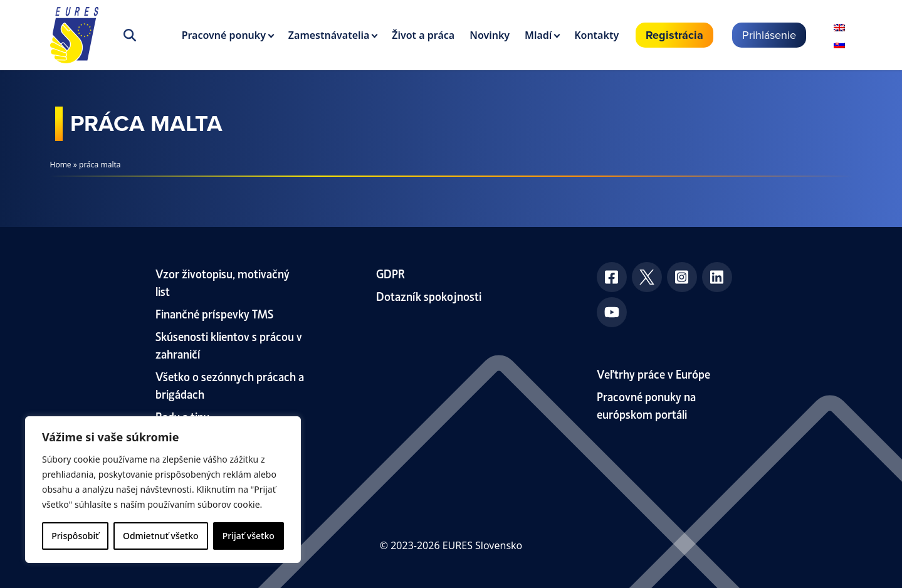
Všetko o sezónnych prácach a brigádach (230, 385)
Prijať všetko (249, 536)
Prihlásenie (769, 35)
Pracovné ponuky (224, 35)
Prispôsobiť (75, 536)
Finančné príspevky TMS (214, 313)
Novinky (490, 35)
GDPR (391, 273)
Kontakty (596, 35)
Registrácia (674, 35)
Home (61, 165)
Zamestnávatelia (329, 35)
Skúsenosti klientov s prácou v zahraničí (229, 344)
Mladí (538, 35)
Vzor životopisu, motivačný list (223, 282)
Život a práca (423, 35)
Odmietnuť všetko (161, 536)
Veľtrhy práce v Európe (653, 373)
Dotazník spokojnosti (429, 296)
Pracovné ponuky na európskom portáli (646, 405)
